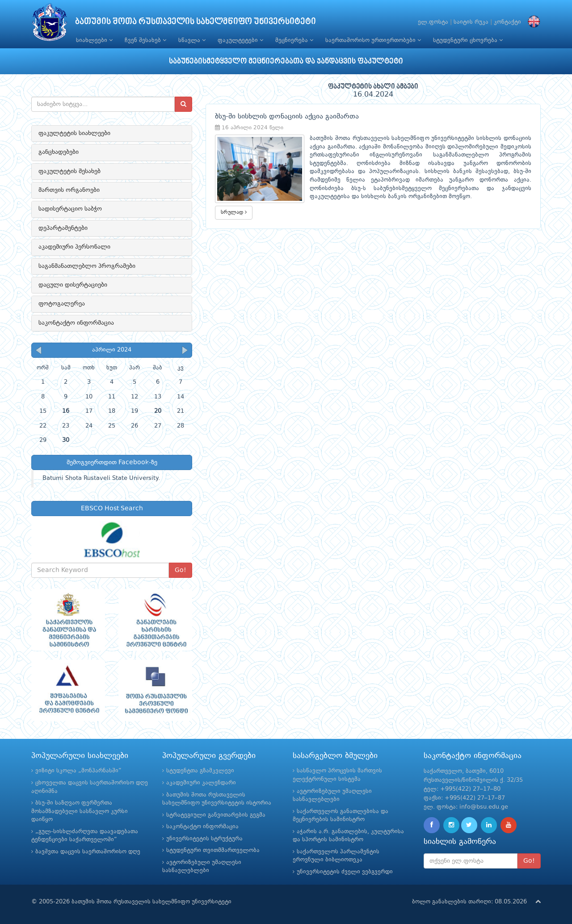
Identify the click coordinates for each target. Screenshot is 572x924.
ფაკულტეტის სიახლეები (74, 133)
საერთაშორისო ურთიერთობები (373, 40)
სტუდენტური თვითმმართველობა (213, 850)
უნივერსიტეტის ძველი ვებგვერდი (345, 872)
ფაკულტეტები (240, 40)
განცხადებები (59, 152)
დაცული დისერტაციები (73, 285)
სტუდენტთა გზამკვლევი (200, 771)
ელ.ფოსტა (433, 22)
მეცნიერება (294, 40)
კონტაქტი (507, 22)
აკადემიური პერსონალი (74, 247)
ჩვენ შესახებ (145, 40)
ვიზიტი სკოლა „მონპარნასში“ (78, 771)
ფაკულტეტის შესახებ (69, 171)
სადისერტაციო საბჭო (70, 209)
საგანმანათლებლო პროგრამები (87, 266)
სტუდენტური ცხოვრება (468, 40)
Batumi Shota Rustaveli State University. (101, 478)
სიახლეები (94, 40)
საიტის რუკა (471, 22)
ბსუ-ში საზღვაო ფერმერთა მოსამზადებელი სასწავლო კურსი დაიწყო (80, 811)
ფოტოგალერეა (62, 304)
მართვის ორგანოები (69, 190)
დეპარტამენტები (63, 228)
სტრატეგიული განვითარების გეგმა (216, 815)
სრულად (234, 212)
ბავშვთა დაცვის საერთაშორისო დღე (88, 852)
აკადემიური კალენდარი (201, 783)
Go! (181, 570)
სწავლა (192, 40)
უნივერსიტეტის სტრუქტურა (204, 839)
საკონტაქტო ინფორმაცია (76, 323)
